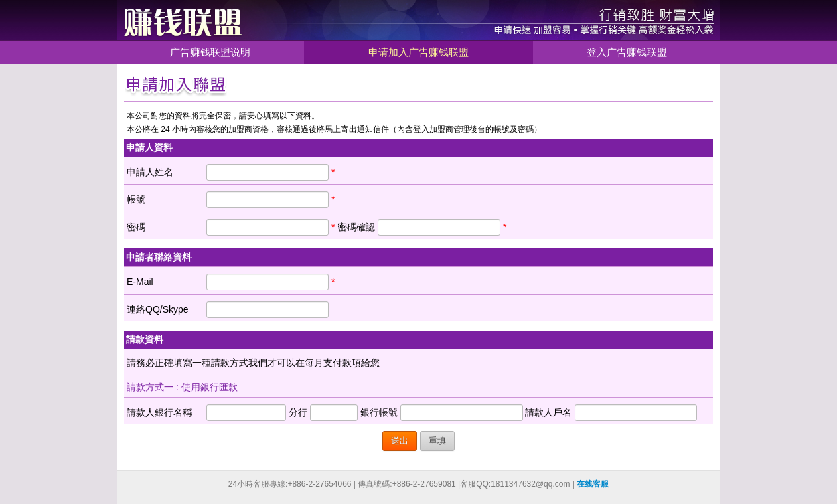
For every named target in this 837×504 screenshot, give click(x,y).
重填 (437, 441)
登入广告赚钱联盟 (627, 52)
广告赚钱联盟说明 (210, 52)
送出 (400, 441)
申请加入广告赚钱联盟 (418, 52)
